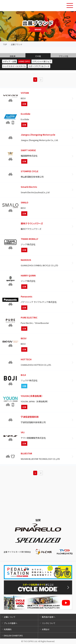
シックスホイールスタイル (14, 66)
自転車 (13, 56)
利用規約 (8, 629)
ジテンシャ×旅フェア (42, 61)
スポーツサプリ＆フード (39, 66)
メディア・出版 (9, 61)
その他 (38, 56)
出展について (10, 617)
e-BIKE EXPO (24, 61)
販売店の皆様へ (49, 617)
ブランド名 (63, 56)
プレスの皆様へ (11, 623)
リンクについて (49, 623)
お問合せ (46, 629)
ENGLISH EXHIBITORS (13, 635)
